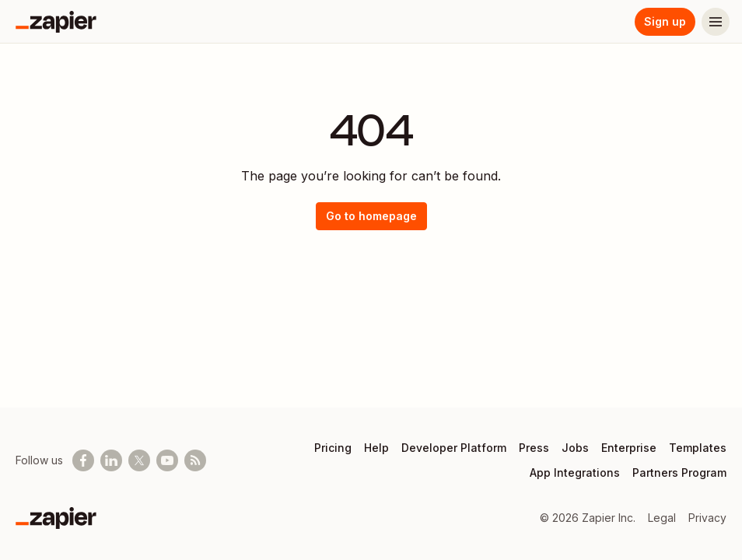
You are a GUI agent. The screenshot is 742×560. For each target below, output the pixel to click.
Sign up (665, 21)
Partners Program (679, 472)
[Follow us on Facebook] (83, 460)
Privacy (707, 518)
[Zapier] (56, 22)
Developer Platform (454, 448)
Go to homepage (371, 216)
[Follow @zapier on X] (139, 460)
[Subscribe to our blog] (195, 460)
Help (376, 448)
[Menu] (716, 22)
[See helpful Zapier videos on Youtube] (167, 460)
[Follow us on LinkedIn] (111, 460)
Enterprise (629, 448)
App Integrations (575, 472)
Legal (662, 518)
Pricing (333, 448)
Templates (698, 448)
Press (534, 448)
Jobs (575, 448)
